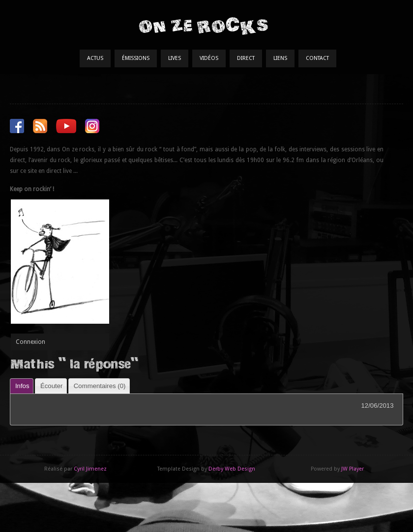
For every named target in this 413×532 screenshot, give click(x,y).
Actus (95, 58)
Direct (246, 58)
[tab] (22, 386)
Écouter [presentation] (51, 386)
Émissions (136, 58)
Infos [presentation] (22, 386)
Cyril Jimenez (90, 469)
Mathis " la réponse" (74, 363)
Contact (317, 58)
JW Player (353, 469)
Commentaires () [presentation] (100, 386)
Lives (175, 58)
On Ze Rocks (203, 26)
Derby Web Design (232, 469)
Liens (280, 58)
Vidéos (209, 58)
